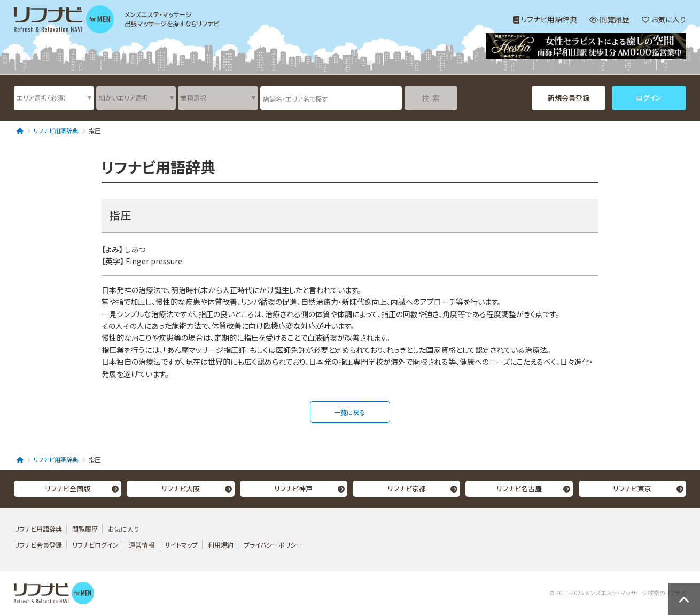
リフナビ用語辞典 (545, 19)
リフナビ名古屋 (519, 489)
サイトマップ (181, 545)
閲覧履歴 (609, 19)
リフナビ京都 (407, 489)
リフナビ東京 (632, 489)
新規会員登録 (569, 98)
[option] (586, 47)
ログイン (649, 98)
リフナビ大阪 (181, 489)
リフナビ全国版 (68, 489)
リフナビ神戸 (293, 489)
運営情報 (142, 545)
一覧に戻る (350, 412)
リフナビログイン (95, 545)
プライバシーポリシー (273, 545)
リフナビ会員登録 (38, 545)
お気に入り (664, 19)
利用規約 (221, 545)
